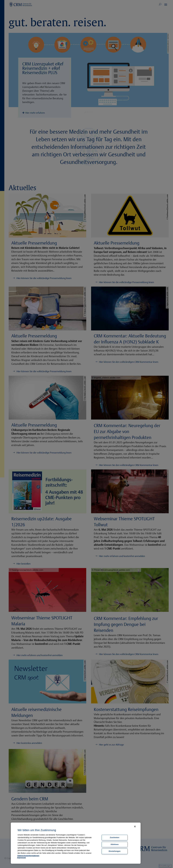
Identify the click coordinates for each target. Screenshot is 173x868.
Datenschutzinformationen (28, 856)
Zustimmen (115, 837)
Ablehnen (115, 844)
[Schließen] (135, 826)
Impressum (21, 858)
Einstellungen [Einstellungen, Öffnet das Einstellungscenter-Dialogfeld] (115, 851)
